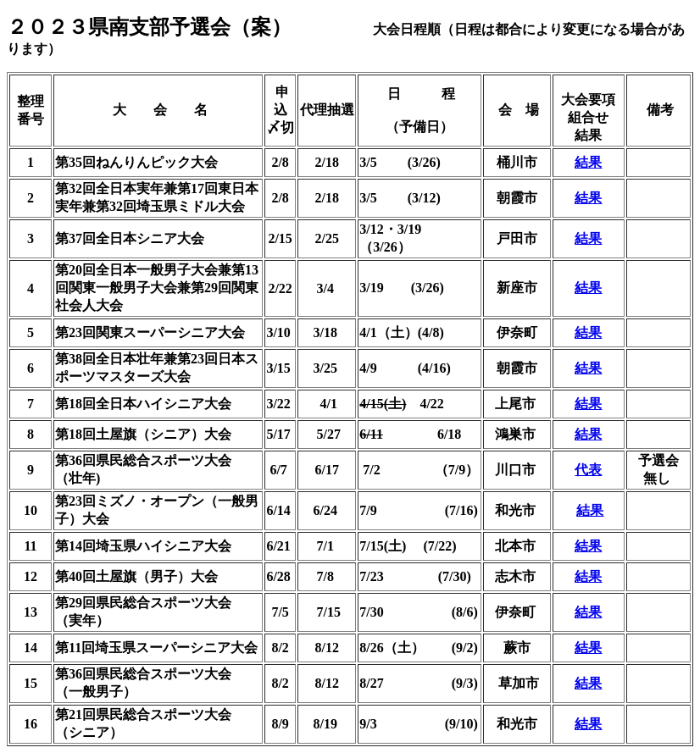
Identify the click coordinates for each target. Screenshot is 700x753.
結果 (588, 162)
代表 (588, 470)
